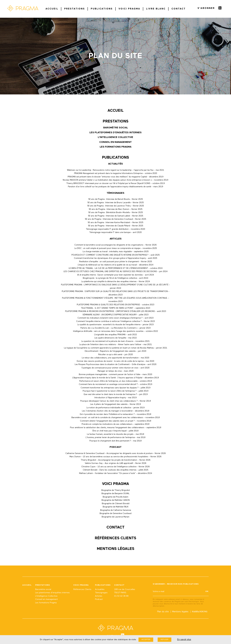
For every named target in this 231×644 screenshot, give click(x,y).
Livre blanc (156, 9)
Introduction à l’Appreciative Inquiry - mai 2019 (115, 398)
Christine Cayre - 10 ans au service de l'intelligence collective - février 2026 (115, 467)
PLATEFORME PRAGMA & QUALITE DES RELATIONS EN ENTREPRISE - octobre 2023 (115, 305)
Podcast (116, 447)
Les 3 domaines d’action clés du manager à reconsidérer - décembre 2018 (116, 411)
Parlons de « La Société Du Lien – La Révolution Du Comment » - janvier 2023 (115, 328)
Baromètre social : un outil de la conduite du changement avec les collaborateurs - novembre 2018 (116, 418)
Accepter (146, 640)
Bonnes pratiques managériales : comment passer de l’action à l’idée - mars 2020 (115, 375)
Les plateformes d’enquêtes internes (115, 133)
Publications (102, 9)
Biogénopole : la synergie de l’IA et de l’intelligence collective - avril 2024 (115, 278)
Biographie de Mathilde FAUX (115, 507)
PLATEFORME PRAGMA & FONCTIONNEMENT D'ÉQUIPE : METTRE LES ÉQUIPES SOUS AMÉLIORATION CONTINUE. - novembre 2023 (116, 300)
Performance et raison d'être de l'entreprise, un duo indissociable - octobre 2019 (116, 381)
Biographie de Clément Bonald (116, 504)
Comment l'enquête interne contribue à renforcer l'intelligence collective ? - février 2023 (115, 321)
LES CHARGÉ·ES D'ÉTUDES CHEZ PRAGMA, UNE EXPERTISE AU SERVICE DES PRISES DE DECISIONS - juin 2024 (115, 272)
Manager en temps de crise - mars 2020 (116, 371)
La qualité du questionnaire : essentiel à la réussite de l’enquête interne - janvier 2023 (115, 325)
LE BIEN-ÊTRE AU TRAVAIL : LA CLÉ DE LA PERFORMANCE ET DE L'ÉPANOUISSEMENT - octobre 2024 (116, 268)
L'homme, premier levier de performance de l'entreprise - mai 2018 (115, 438)
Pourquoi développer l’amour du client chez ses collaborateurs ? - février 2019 (116, 401)
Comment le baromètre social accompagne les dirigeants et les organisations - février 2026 (115, 245)
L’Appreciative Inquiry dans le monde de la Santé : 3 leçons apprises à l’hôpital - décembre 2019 (116, 378)
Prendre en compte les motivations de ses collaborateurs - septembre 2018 (115, 424)
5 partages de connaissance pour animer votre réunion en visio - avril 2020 (116, 368)
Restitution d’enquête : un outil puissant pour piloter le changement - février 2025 (115, 262)
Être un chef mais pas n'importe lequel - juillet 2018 (115, 431)
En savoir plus (184, 640)
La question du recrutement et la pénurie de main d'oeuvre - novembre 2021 (115, 341)
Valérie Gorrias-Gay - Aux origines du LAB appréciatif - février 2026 (116, 463)
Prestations (75, 9)
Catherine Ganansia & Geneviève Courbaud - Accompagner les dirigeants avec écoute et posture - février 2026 (116, 453)
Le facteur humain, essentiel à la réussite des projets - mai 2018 (115, 434)
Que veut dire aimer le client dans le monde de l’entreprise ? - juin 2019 (116, 394)
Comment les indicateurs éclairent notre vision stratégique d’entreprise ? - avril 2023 (115, 318)
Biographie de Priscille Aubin (115, 497)
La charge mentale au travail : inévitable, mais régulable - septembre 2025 (116, 252)
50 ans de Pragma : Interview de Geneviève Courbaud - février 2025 (115, 219)
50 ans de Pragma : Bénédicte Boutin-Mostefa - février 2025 (116, 213)
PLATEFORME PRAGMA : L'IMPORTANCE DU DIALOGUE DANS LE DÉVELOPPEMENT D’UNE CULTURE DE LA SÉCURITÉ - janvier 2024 (115, 287)
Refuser (164, 640)
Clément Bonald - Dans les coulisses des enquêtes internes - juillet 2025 (115, 470)
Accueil (52, 9)
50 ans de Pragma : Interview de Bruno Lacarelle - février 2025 (116, 203)
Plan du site (163, 612)
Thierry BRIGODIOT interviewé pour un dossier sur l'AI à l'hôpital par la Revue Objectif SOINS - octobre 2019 (115, 183)
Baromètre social (116, 128)
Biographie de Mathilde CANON (116, 500)
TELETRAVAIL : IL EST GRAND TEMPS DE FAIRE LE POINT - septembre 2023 (115, 308)
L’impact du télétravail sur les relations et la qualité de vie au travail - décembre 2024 (116, 265)
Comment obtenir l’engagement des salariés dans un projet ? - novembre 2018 (116, 421)
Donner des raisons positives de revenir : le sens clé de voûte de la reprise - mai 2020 (115, 361)
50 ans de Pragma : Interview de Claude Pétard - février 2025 (116, 226)
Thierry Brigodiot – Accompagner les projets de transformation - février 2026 (116, 460)
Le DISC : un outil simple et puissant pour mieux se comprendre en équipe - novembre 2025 (116, 248)
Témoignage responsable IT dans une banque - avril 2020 (115, 232)
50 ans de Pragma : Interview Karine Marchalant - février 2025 (115, 223)
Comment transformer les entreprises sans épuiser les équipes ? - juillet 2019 (115, 388)
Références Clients (115, 538)
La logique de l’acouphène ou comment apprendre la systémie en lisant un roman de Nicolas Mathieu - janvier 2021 (116, 348)
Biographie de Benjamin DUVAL (115, 494)
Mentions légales (116, 549)
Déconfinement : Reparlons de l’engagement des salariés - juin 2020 (115, 351)
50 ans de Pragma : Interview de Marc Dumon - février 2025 (116, 209)
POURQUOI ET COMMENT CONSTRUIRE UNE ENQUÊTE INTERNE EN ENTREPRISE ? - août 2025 (115, 255)
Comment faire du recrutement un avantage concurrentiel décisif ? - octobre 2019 (115, 384)
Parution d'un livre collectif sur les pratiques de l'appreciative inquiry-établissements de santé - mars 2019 (115, 187)
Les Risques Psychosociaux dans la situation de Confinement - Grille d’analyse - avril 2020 (116, 364)
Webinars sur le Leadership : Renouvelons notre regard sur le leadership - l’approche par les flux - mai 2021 (116, 170)
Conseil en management (115, 142)
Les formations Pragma (116, 147)
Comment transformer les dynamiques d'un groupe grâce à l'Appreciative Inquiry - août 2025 (115, 258)
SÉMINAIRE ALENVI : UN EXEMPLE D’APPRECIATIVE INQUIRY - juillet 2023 (115, 315)
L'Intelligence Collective (115, 137)
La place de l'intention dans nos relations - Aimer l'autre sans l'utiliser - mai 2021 (116, 345)
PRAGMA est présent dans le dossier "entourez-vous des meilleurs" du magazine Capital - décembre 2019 (115, 177)
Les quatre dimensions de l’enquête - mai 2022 (116, 338)
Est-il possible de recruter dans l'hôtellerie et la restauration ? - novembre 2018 (115, 414)
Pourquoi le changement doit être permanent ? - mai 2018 (115, 441)
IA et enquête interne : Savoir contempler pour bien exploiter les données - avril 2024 (116, 275)
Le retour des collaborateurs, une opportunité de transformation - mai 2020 (115, 358)
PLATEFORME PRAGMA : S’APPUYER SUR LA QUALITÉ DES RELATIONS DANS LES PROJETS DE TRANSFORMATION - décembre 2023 (116, 293)
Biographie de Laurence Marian (115, 517)
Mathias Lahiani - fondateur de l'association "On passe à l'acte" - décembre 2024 (116, 473)
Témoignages (115, 193)
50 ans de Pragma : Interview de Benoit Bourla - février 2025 (116, 199)
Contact (179, 9)
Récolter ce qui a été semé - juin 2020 (116, 355)
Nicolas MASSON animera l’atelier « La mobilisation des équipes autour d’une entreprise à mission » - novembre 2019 (115, 180)
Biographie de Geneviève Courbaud (115, 514)
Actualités (115, 164)
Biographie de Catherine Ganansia (116, 510)
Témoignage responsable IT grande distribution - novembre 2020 (115, 229)
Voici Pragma (129, 9)
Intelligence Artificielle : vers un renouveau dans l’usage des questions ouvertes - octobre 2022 (115, 331)
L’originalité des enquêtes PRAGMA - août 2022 (115, 335)
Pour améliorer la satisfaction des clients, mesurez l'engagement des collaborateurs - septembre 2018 (116, 428)
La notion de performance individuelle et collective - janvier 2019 (115, 408)
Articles (116, 239)
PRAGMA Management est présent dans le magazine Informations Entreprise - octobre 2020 (116, 173)
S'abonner (206, 8)
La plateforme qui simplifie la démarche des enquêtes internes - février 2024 (116, 282)
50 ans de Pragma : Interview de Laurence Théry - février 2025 (116, 206)
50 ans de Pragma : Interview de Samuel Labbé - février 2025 (116, 216)
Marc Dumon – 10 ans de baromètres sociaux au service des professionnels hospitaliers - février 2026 (115, 457)
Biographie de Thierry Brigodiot (116, 490)
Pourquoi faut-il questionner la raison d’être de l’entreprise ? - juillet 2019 (115, 391)
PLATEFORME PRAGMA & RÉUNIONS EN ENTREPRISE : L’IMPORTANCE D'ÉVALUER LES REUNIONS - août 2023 (116, 311)
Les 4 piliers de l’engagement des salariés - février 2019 (115, 404)
